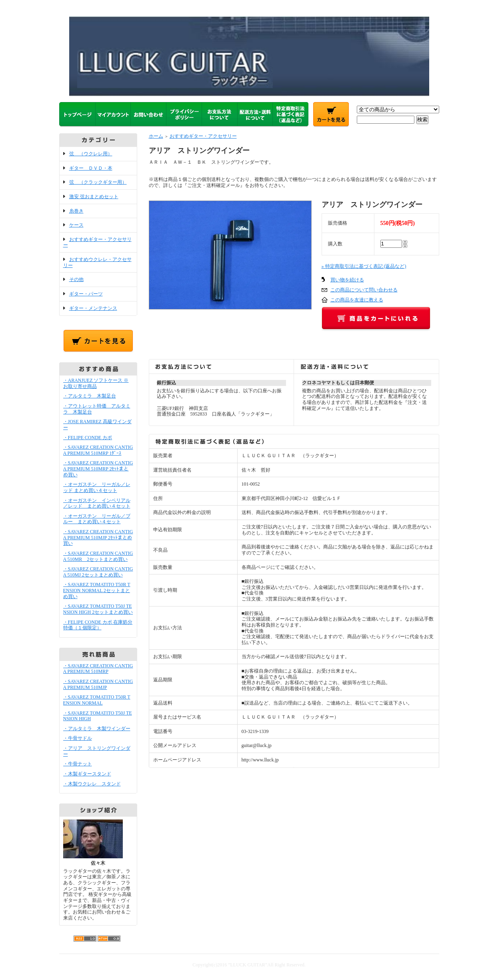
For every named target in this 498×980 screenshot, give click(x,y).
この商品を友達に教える (357, 300)
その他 (76, 279)
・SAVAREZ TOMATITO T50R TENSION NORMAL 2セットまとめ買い (97, 590)
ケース (76, 225)
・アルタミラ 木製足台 (90, 396)
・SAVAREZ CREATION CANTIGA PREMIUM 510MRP (98, 669)
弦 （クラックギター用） (98, 182)
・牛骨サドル (78, 738)
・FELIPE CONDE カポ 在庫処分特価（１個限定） (98, 625)
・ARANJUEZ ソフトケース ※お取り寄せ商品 (96, 383)
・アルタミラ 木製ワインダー (97, 729)
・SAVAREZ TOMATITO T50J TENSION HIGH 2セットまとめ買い (98, 609)
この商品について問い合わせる (364, 290)
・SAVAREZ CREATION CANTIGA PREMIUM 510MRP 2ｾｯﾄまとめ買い (98, 469)
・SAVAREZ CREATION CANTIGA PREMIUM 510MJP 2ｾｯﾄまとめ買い (98, 537)
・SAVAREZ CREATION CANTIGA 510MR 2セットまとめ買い (98, 556)
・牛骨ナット (78, 764)
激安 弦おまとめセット (94, 197)
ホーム (156, 136)
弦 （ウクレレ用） (91, 154)
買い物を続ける (347, 280)
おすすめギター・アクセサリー (203, 136)
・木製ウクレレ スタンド (92, 784)
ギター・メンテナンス (93, 308)
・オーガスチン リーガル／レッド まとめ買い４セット (97, 487)
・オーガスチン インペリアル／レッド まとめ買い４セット (97, 503)
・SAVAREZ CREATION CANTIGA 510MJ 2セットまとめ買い (98, 572)
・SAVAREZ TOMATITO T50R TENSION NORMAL (97, 700)
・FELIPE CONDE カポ (88, 438)
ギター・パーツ (86, 294)
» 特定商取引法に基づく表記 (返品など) (364, 266)
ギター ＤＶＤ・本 (91, 168)
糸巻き (76, 211)
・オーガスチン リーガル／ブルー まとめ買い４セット (97, 519)
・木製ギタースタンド (87, 774)
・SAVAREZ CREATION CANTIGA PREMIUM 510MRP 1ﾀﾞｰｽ (98, 450)
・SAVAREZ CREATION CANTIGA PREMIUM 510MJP (98, 684)
